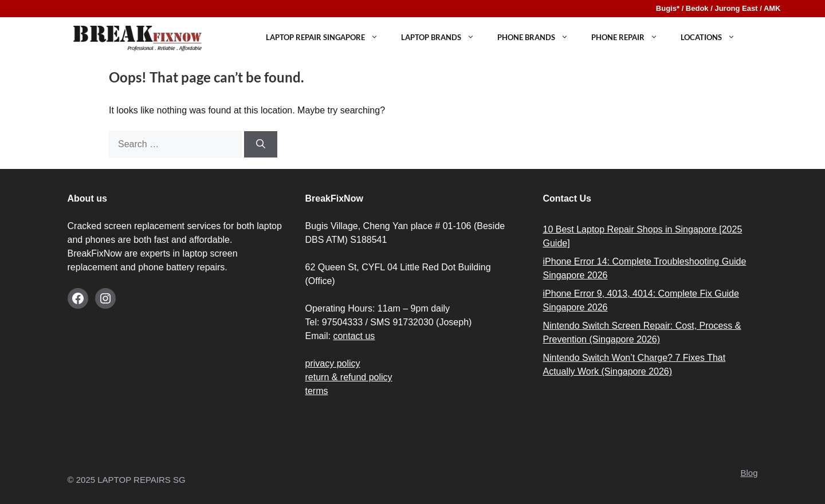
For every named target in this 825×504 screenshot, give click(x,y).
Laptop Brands (443, 38)
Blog (749, 473)
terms (317, 391)
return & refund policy (349, 377)
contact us (354, 336)
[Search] (261, 144)
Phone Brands (539, 38)
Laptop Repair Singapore (328, 38)
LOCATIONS (714, 38)
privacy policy (333, 363)
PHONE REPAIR (630, 38)
